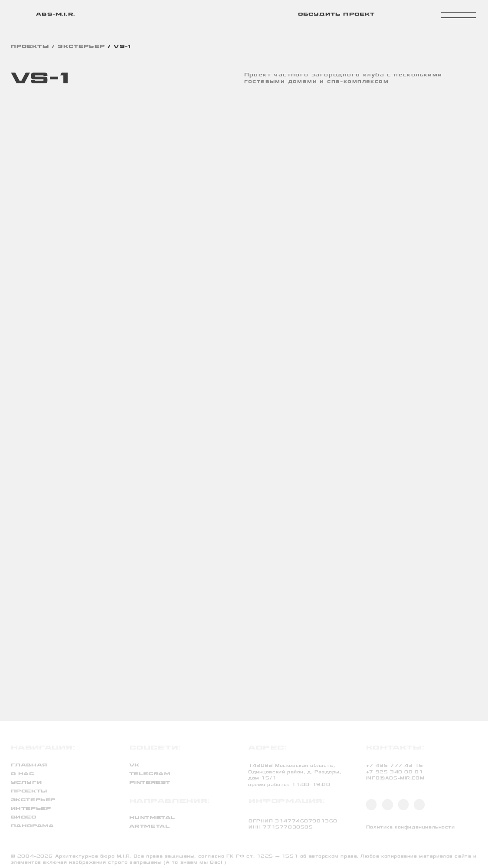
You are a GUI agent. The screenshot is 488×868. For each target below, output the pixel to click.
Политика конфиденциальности (411, 827)
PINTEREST (150, 783)
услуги (26, 783)
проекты (30, 47)
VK (134, 765)
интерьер (31, 809)
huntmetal (152, 818)
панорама (33, 826)
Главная (29, 765)
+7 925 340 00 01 (395, 772)
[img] (20, 14)
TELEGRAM (150, 774)
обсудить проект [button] (337, 15)
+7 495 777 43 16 (395, 766)
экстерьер (81, 47)
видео (24, 817)
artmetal (150, 827)
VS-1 (122, 47)
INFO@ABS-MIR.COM (395, 778)
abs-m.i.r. (56, 15)
